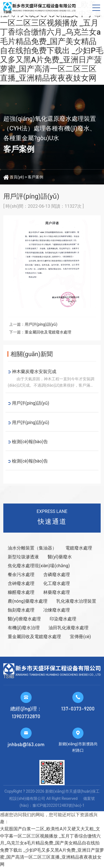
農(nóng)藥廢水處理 (28, 601)
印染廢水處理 (63, 619)
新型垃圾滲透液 (23, 557)
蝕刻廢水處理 (21, 610)
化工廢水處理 (57, 583)
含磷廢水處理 (57, 575)
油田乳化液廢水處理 (69, 628)
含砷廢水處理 (21, 583)
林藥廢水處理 (57, 592)
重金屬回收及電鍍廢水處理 (48, 332)
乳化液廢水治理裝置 (76, 601)
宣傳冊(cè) (80, 637)
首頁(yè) (17, 177)
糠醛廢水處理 (21, 592)
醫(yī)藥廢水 (60, 557)
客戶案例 (35, 177)
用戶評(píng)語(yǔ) (41, 324)
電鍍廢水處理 (79, 548)
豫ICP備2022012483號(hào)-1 (58, 805)
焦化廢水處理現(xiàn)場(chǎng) (39, 566)
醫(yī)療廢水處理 (24, 619)
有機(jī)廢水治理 (24, 628)
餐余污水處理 (21, 575)
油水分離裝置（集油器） (32, 548)
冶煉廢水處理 (57, 610)
